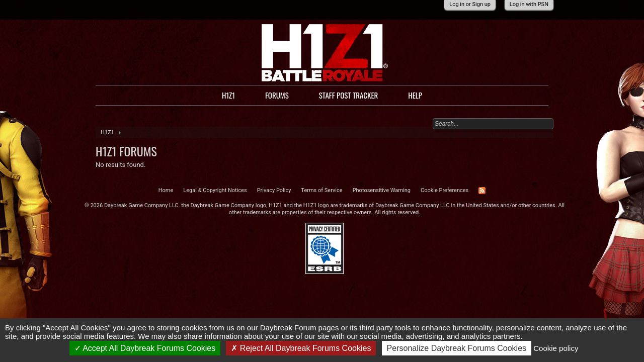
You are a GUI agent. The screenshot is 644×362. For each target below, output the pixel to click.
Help (415, 95)
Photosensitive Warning (382, 190)
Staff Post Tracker (349, 95)
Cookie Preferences (445, 190)
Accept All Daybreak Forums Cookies (145, 348)
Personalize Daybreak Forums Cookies (457, 348)
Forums (277, 95)
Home (166, 190)
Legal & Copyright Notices (215, 190)
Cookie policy (556, 348)
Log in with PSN (529, 4)
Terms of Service (321, 190)
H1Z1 (228, 95)
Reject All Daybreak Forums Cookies (301, 348)
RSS (482, 191)
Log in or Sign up (470, 4)
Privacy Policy (274, 190)
